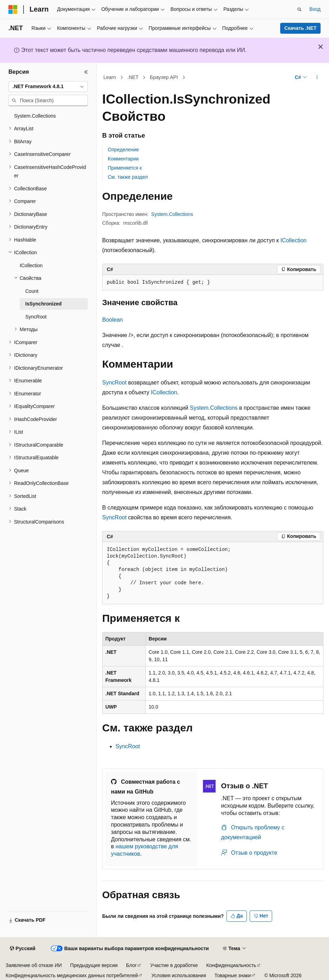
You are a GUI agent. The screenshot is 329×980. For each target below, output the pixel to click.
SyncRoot (114, 383)
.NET (133, 77)
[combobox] (48, 87)
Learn (110, 77)
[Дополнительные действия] (317, 78)
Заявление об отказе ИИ (34, 965)
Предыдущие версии (94, 965)
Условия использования (179, 975)
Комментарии (123, 159)
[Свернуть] (86, 72)
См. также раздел (128, 177)
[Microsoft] (13, 9)
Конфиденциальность (231, 965)
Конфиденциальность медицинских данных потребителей (72, 975)
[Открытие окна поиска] (300, 9)
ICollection (293, 240)
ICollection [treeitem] (31, 265)
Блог (131, 965)
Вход (315, 9)
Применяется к (125, 168)
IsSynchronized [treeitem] (43, 304)
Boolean (113, 320)
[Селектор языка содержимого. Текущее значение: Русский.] (22, 949)
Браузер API (164, 77)
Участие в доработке (174, 965)
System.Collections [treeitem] (35, 116)
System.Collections (172, 214)
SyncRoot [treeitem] (36, 317)
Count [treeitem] (32, 291)
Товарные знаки (233, 975)
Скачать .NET (301, 28)
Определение (123, 150)
